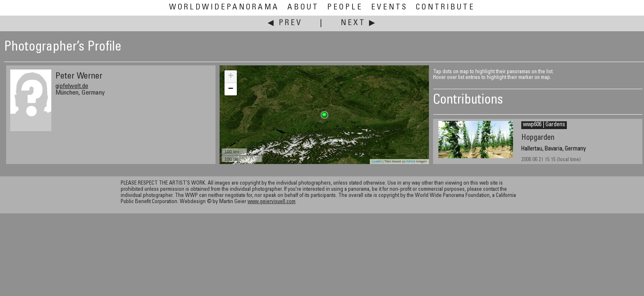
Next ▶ (359, 23)
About (303, 8)
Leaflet (377, 161)
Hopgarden (538, 138)
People (345, 8)
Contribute (445, 8)
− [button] (230, 89)
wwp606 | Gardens (544, 125)
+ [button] (230, 76)
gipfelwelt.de (72, 86)
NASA (411, 161)
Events (389, 8)
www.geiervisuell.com (272, 202)
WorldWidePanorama (224, 8)
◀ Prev (285, 23)
